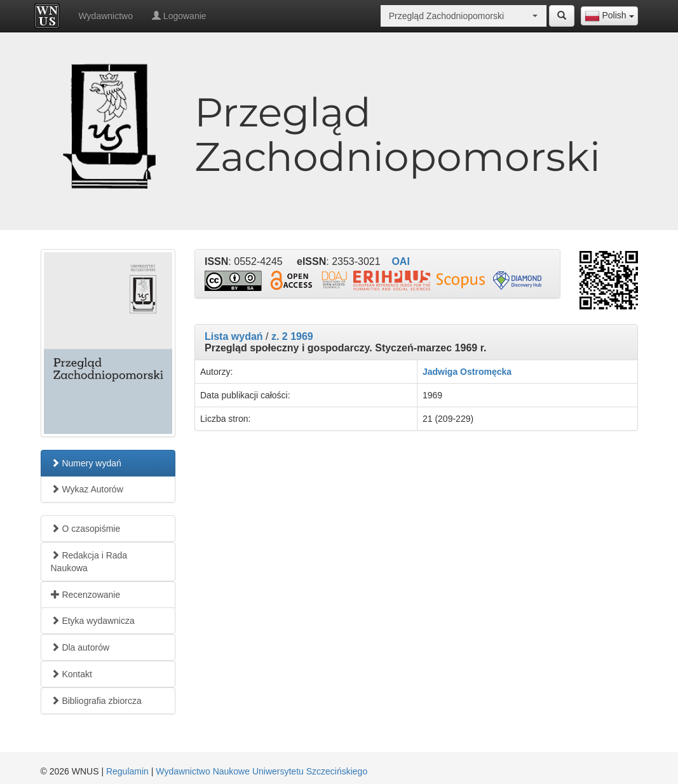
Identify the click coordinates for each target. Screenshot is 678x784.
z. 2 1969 (292, 336)
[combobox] (609, 16)
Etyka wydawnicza (93, 621)
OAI (400, 261)
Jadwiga (440, 372)
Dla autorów (80, 647)
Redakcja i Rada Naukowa (89, 562)
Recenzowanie (86, 595)
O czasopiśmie (86, 529)
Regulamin (127, 771)
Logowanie (179, 16)
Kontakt (71, 674)
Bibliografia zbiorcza (96, 701)
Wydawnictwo (106, 16)
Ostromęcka (486, 372)
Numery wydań (86, 463)
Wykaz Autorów (87, 489)
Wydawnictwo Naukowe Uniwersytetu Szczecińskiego (261, 771)
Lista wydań (234, 336)
